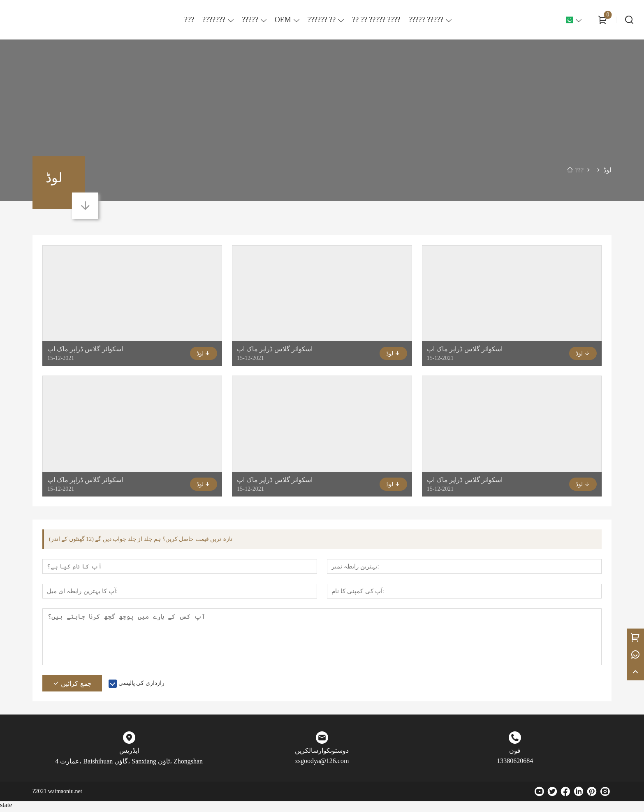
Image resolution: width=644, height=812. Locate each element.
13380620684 (515, 764)
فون (515, 754)
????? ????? (426, 20)
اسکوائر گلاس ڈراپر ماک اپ (85, 349)
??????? (214, 20)
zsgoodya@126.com (322, 764)
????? (250, 20)
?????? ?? (322, 20)
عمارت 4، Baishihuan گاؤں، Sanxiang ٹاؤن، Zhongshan (129, 764)
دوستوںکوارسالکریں (322, 754)
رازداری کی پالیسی (141, 686)
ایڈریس (129, 754)
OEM (283, 20)
